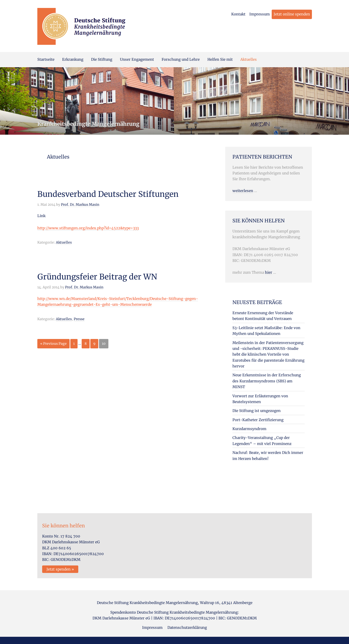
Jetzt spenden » (60, 569)
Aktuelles (64, 242)
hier (269, 272)
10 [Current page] (105, 345)
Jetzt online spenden (292, 14)
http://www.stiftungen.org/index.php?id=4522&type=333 (88, 228)
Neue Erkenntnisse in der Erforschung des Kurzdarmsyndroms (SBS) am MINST (267, 381)
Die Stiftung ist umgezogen (257, 411)
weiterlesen (243, 191)
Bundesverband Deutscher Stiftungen (108, 194)
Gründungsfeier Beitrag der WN (97, 277)
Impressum (260, 14)
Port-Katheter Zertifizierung (258, 420)
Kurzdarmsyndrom (249, 429)
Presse (79, 319)
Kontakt (238, 14)
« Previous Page (53, 345)
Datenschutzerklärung (187, 627)
